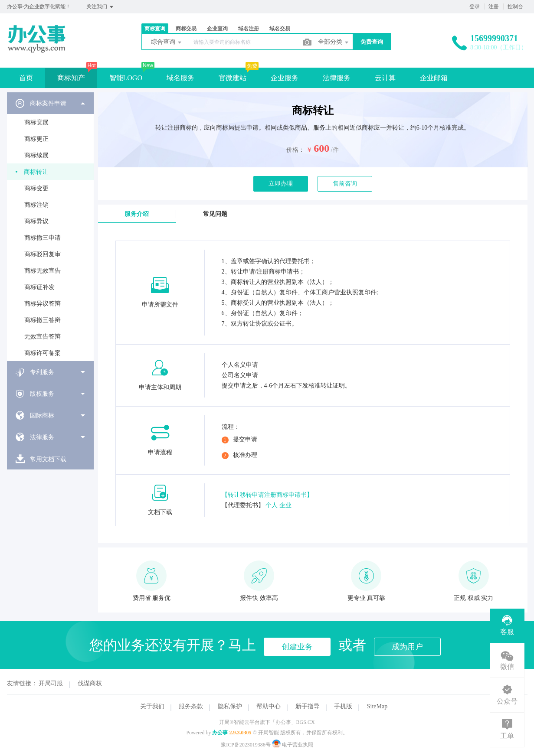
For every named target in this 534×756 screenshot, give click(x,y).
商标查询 (155, 29)
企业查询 (217, 29)
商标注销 (36, 205)
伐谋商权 (90, 683)
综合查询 (167, 42)
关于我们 (152, 706)
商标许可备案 (43, 353)
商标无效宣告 (43, 271)
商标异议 (36, 221)
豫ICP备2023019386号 (246, 745)
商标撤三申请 (43, 238)
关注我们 (100, 7)
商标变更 (36, 188)
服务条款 (191, 706)
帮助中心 (269, 706)
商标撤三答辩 (43, 320)
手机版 (343, 706)
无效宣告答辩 (43, 337)
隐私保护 (230, 706)
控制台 (515, 7)
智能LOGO (126, 78)
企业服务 (285, 78)
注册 (494, 7)
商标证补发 (39, 287)
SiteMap (377, 706)
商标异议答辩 (43, 304)
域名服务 (180, 78)
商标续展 (36, 155)
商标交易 (186, 29)
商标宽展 (36, 122)
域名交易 (280, 29)
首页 (26, 78)
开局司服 (51, 683)
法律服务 (337, 78)
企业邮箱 (434, 78)
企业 (285, 505)
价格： (295, 150)
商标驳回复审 (43, 254)
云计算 (385, 78)
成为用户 (407, 647)
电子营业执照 (293, 745)
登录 (475, 7)
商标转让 (36, 172)
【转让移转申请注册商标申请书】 (267, 495)
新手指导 (308, 706)
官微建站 (233, 78)
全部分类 (334, 42)
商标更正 (36, 139)
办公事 (220, 733)
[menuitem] (50, 227)
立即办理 (281, 184)
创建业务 (297, 647)
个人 (272, 505)
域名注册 (249, 29)
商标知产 (71, 78)
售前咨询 (345, 184)
